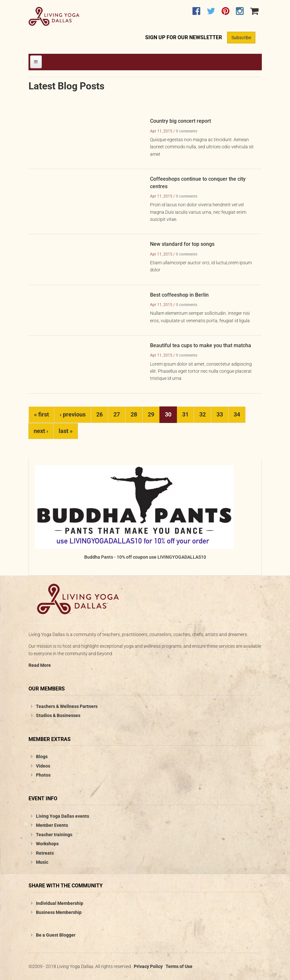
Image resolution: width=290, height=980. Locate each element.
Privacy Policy (148, 966)
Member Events (52, 825)
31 (185, 414)
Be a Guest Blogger (56, 935)
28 (134, 414)
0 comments (187, 131)
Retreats (45, 853)
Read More (40, 665)
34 (237, 414)
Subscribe (241, 38)
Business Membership (59, 912)
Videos (43, 766)
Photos (43, 775)
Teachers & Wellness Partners (67, 706)
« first (41, 414)
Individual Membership (60, 903)
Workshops (47, 844)
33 (220, 414)
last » (66, 431)
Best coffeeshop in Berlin (179, 295)
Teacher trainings (54, 835)
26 (99, 414)
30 (168, 414)
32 (203, 414)
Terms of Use (179, 966)
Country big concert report (180, 121)
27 (117, 414)
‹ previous (73, 414)
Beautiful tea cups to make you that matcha (201, 345)
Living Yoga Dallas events (63, 816)
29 (151, 414)
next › (41, 431)
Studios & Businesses (58, 715)
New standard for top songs (182, 244)
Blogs (42, 757)
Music (42, 862)
